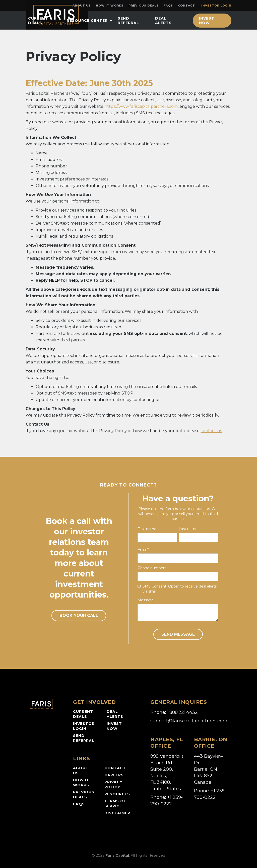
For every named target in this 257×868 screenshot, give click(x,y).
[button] (90, 21)
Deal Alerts (163, 21)
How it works (110, 6)
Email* (143, 550)
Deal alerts (115, 714)
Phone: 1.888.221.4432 (174, 712)
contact (115, 768)
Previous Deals (144, 6)
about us (81, 770)
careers (114, 775)
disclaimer (117, 813)
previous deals (84, 795)
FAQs (168, 6)
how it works (81, 783)
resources (117, 794)
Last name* (189, 529)
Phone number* (152, 568)
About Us (82, 6)
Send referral (84, 738)
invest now (114, 726)
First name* (148, 529)
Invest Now (207, 21)
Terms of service (115, 804)
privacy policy (113, 785)
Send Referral (128, 21)
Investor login (216, 6)
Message (146, 600)
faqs (79, 804)
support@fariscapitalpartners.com (189, 721)
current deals (38, 21)
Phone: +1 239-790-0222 (167, 801)
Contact (186, 6)
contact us (211, 431)
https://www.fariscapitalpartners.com (141, 106)
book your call (79, 615)
